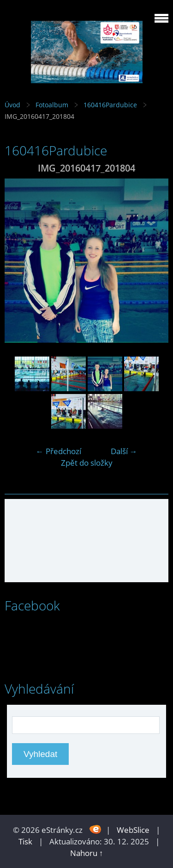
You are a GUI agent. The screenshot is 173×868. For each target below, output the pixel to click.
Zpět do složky (87, 463)
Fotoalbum (52, 105)
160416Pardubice (110, 105)
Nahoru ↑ (87, 853)
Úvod (12, 105)
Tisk (25, 841)
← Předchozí (59, 451)
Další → (124, 451)
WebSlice (133, 830)
